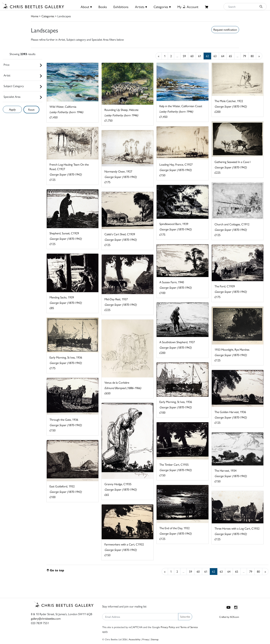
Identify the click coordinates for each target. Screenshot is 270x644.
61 (200, 56)
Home (35, 16)
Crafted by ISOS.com (229, 617)
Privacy (146, 639)
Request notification (225, 30)
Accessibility (135, 639)
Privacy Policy (168, 627)
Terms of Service (189, 627)
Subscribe (185, 616)
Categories (48, 16)
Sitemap (155, 639)
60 (192, 56)
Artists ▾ (141, 7)
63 (215, 56)
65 (230, 56)
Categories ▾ (162, 7)
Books (103, 7)
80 (252, 56)
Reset (31, 109)
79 (244, 56)
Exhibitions (121, 7)
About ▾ (86, 7)
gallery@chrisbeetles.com (46, 618)
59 (184, 56)
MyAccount (188, 7)
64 (223, 56)
